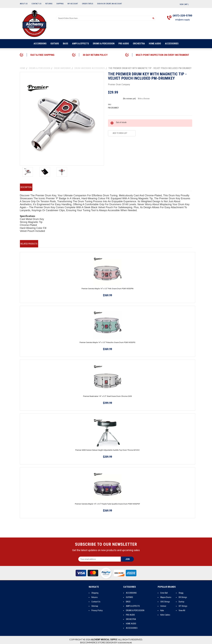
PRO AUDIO (124, 44)
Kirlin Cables (165, 613)
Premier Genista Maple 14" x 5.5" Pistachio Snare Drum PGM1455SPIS (107, 340)
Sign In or (101, 4)
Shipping (60, 4)
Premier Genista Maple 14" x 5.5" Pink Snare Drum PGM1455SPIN (107, 286)
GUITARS (55, 44)
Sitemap (95, 604)
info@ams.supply (180, 22)
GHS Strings (165, 600)
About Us (24, 4)
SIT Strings (183, 604)
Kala (162, 608)
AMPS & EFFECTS (80, 44)
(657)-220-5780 (180, 16)
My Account (73, 4)
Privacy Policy (97, 608)
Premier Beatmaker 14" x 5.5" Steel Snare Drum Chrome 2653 (107, 394)
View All (182, 608)
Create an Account (114, 4)
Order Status (88, 4)
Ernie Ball (164, 591)
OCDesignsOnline (125, 640)
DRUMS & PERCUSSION (104, 44)
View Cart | (186, 4)
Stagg (181, 591)
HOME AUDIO (155, 44)
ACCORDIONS (40, 44)
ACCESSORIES (172, 44)
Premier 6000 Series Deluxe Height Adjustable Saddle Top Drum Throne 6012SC (107, 448)
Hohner (163, 604)
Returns (49, 4)
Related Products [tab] (31, 242)
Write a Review (144, 99)
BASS (66, 44)
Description (28, 187)
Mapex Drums (166, 595)
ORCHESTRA (139, 44)
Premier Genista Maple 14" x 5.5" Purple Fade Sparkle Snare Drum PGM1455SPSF (107, 502)
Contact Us (36, 4)
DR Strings (183, 595)
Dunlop (181, 600)
